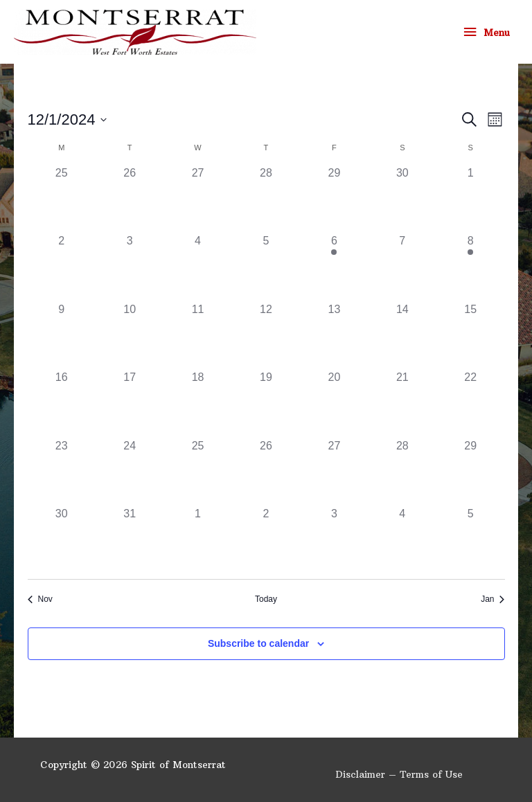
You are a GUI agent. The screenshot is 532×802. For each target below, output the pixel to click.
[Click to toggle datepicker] (68, 119)
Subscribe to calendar (258, 643)
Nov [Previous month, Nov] (40, 599)
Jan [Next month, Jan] (493, 599)
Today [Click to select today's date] (266, 599)
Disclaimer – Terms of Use (399, 775)
